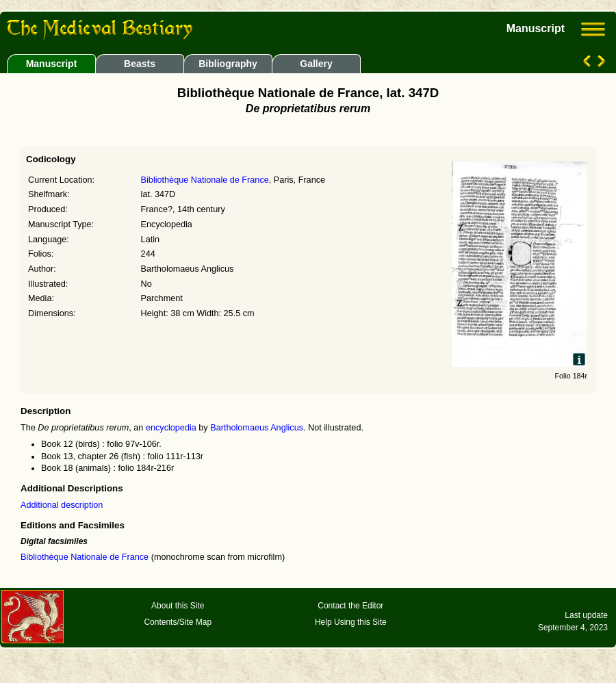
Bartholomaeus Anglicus (257, 428)
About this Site (178, 606)
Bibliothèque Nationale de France (205, 180)
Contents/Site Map (178, 622)
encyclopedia (171, 428)
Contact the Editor (350, 606)
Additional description (62, 505)
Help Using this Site (351, 622)
